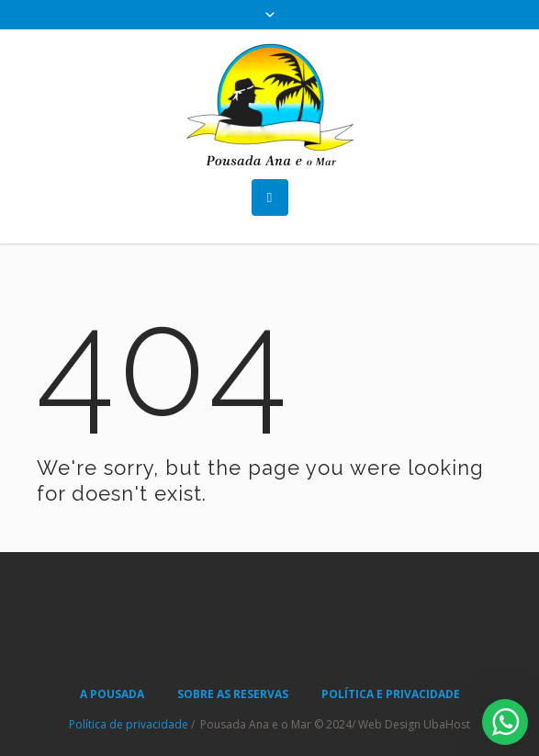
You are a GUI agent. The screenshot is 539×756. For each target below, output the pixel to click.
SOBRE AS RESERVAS (233, 694)
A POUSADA (112, 694)
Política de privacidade (129, 724)
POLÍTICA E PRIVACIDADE (391, 694)
